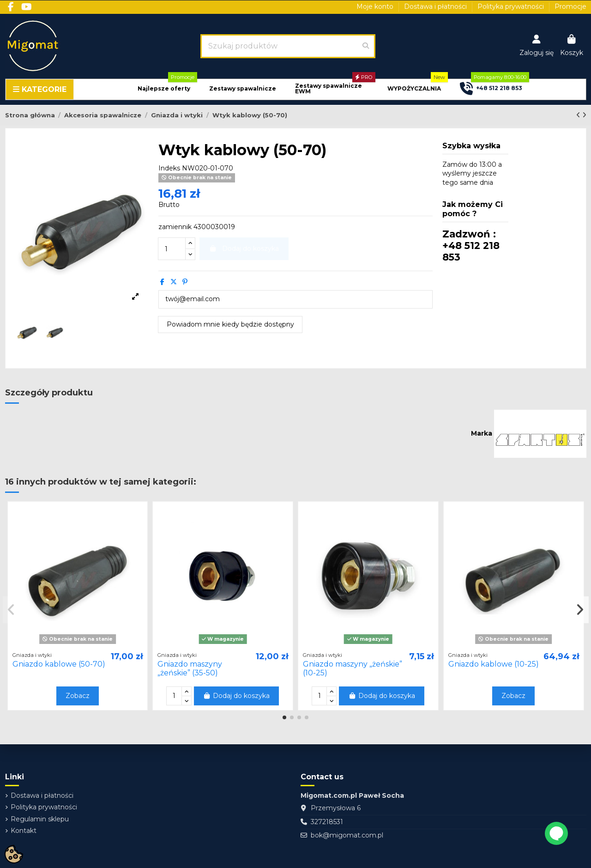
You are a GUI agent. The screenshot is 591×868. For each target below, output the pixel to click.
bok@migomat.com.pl (347, 835)
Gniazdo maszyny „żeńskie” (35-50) (190, 668)
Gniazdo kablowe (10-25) (494, 664)
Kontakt (24, 831)
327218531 (327, 822)
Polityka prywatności (512, 6)
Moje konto (376, 6)
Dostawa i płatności (436, 6)
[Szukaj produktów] (366, 46)
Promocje (570, 6)
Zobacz (78, 696)
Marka (482, 433)
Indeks (169, 168)
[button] (164, 89)
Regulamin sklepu (40, 819)
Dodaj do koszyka (237, 696)
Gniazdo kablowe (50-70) (59, 664)
